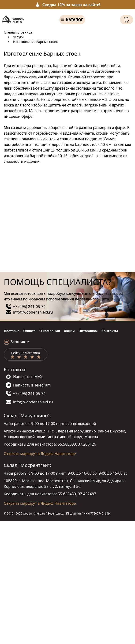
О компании (50, 331)
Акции (69, 331)
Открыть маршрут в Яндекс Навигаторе (40, 454)
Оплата (29, 331)
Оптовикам (88, 331)
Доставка (12, 331)
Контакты (110, 331)
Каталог (74, 20)
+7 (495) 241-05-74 (29, 307)
